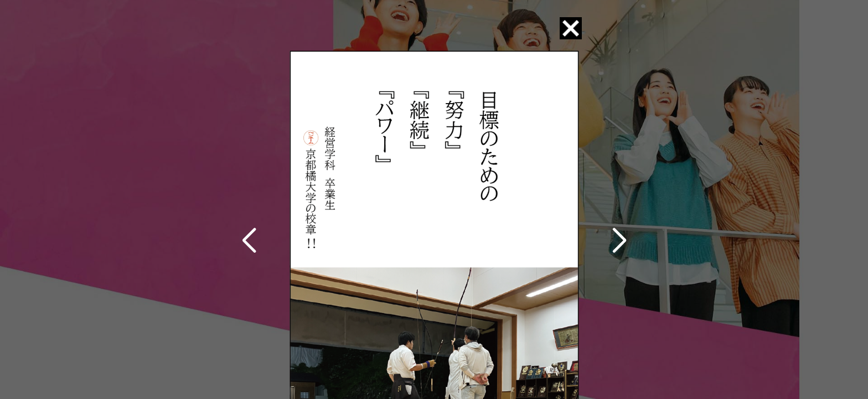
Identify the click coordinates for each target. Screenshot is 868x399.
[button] (249, 241)
